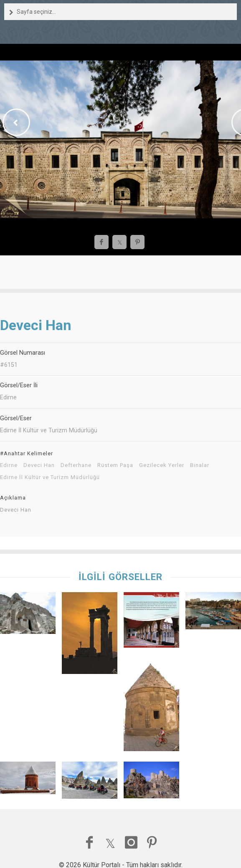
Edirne (9, 465)
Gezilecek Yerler (162, 465)
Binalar (200, 465)
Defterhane (76, 465)
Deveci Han (39, 465)
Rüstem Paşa (115, 465)
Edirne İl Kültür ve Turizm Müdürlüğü (50, 477)
